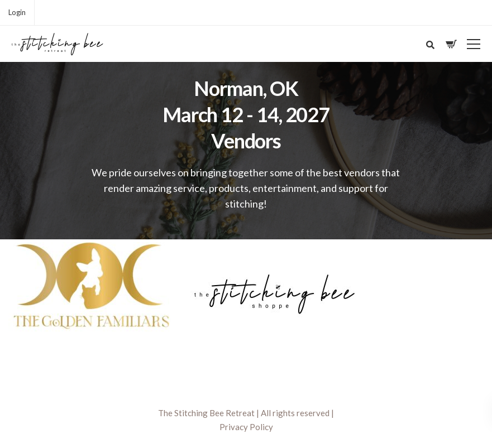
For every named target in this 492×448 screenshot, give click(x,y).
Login (17, 12)
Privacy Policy (246, 427)
